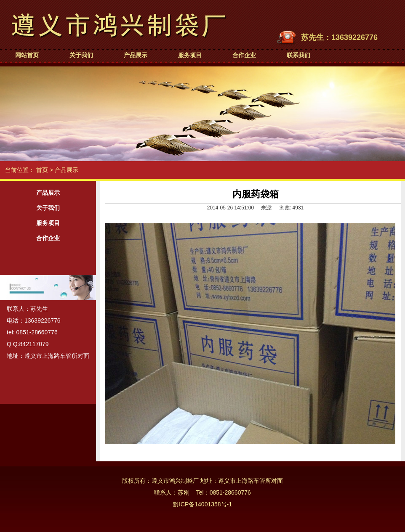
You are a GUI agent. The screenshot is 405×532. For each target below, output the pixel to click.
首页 (42, 170)
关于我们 (81, 55)
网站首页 (27, 55)
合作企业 (244, 55)
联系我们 (298, 55)
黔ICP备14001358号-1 (202, 504)
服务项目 (190, 55)
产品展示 (136, 55)
